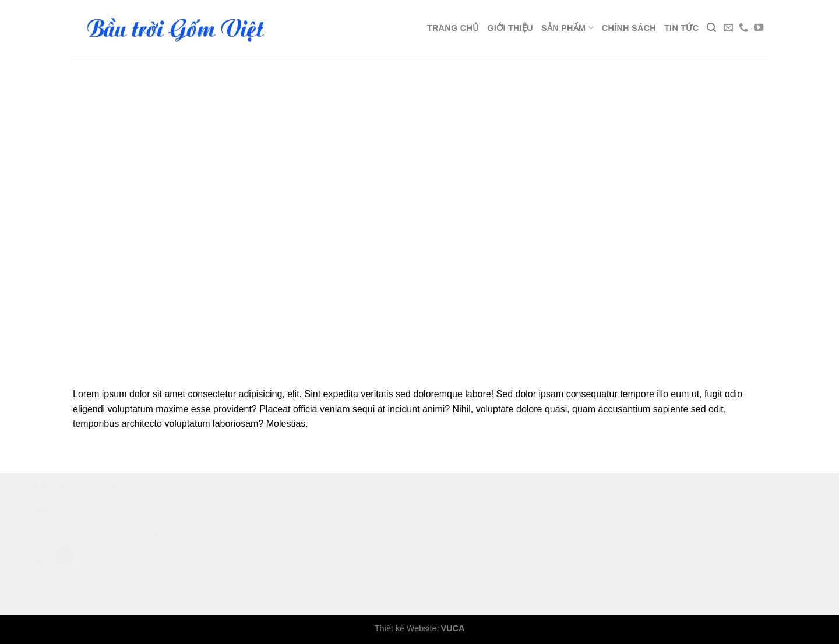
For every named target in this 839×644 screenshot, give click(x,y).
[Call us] (743, 28)
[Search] (711, 28)
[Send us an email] (728, 28)
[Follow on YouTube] (759, 28)
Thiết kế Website (406, 628)
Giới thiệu (510, 28)
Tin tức (681, 28)
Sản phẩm (567, 28)
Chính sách (629, 28)
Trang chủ (453, 28)
